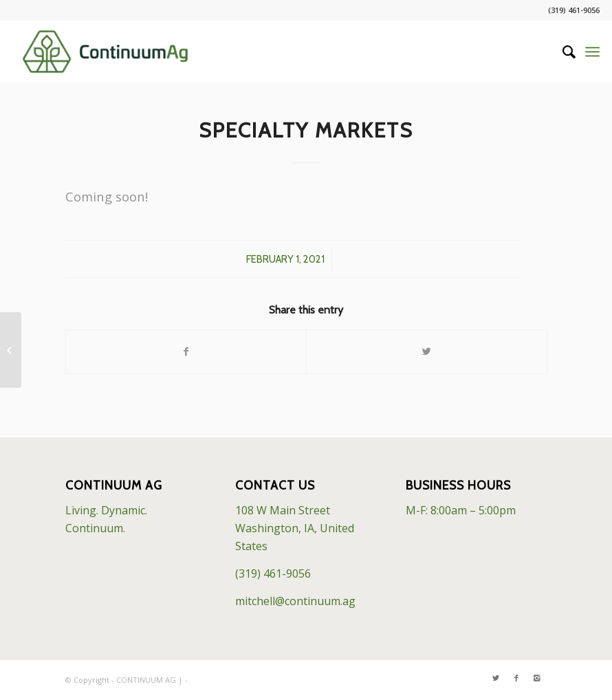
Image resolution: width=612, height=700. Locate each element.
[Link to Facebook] (516, 678)
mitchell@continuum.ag (295, 601)
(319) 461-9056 (273, 573)
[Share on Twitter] (427, 351)
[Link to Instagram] (537, 678)
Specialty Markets (306, 130)
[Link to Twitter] (496, 678)
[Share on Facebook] (186, 351)
